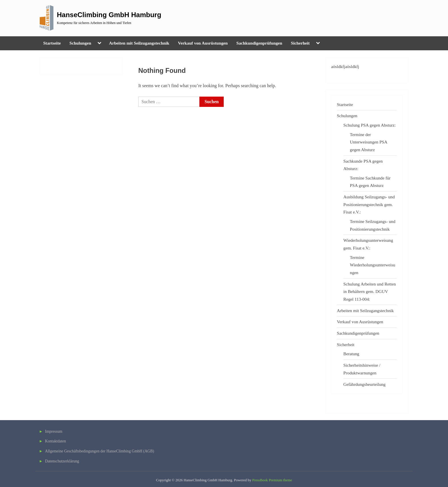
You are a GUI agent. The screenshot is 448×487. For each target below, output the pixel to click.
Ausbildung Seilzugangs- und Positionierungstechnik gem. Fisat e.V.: (369, 204)
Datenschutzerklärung (62, 461)
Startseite (52, 43)
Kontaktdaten (56, 441)
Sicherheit (300, 43)
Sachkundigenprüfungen (259, 43)
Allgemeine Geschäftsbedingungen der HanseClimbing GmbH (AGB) (100, 451)
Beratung (351, 354)
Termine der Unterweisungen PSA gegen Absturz (369, 142)
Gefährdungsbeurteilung (365, 384)
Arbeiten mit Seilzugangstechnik (139, 43)
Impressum (54, 431)
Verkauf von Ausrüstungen (203, 43)
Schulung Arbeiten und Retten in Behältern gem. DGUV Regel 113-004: (370, 292)
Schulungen (80, 43)
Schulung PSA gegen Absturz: (370, 125)
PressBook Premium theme (272, 480)
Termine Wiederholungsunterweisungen (373, 265)
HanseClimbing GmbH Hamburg (109, 15)
